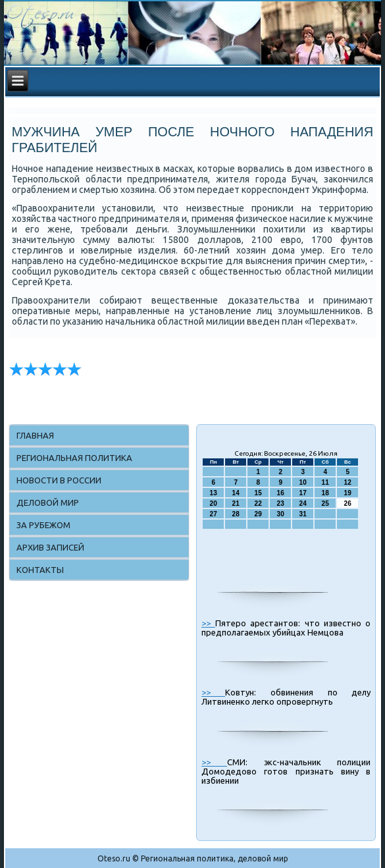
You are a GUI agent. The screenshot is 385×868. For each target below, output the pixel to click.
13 (214, 493)
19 (348, 493)
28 (236, 514)
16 (281, 493)
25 (325, 503)
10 (303, 482)
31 (303, 514)
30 (281, 514)
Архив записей (50, 547)
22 (258, 503)
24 (303, 503)
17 (303, 493)
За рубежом (43, 525)
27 (214, 514)
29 (258, 514)
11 (325, 482)
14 (236, 493)
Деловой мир (48, 502)
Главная (35, 435)
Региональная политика (74, 458)
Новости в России (59, 480)
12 (348, 482)
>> (208, 623)
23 (281, 503)
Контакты (40, 570)
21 (236, 503)
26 (348, 503)
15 (258, 493)
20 (214, 503)
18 (325, 493)
